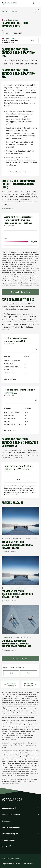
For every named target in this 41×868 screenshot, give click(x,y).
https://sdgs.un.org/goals (32, 285)
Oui (11, 673)
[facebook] (10, 846)
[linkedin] (2, 846)
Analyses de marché (9, 808)
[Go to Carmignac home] (9, 3)
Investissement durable (11, 814)
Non (29, 673)
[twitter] (6, 846)
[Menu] (38, 3)
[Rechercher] (34, 3)
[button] (20, 809)
